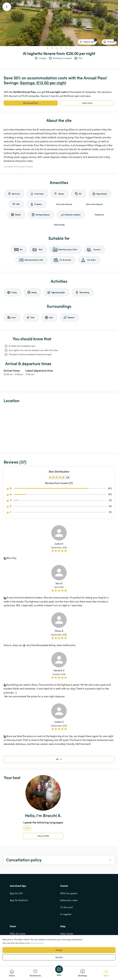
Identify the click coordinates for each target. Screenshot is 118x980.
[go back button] (7, 7)
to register (66, 914)
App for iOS (16, 893)
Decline (59, 957)
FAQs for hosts (18, 934)
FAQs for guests (69, 893)
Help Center (67, 934)
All (59, 759)
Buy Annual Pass (31, 103)
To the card (66, 907)
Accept (59, 950)
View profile (43, 836)
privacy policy (37, 943)
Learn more (87, 103)
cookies (41, 939)
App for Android (19, 900)
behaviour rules (69, 900)
